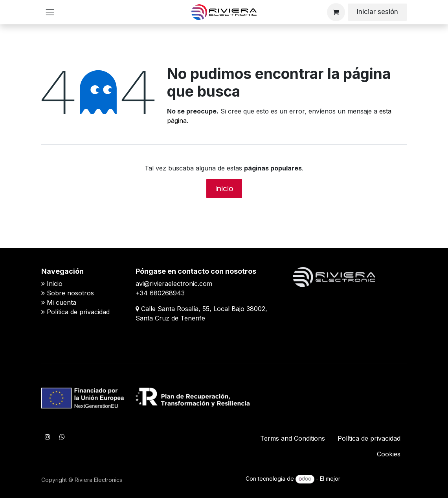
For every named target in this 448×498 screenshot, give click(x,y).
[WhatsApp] (62, 437)
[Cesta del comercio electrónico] (336, 12)
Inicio (224, 189)
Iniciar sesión (377, 12)
